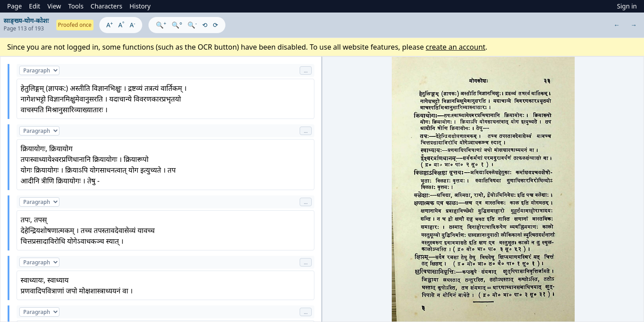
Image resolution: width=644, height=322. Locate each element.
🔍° (177, 25)
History (140, 6)
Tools (76, 6)
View (54, 6)
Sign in (627, 6)
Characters (107, 6)
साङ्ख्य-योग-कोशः (26, 20)
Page (15, 6)
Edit (35, 6)
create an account (456, 47)
